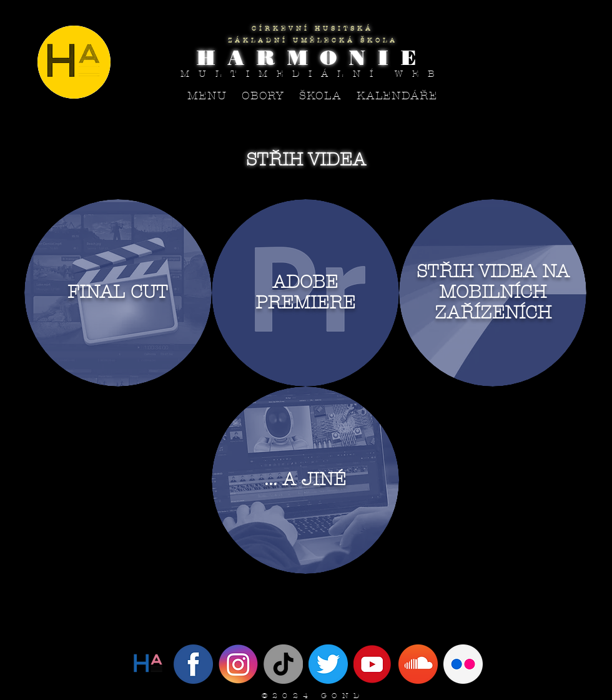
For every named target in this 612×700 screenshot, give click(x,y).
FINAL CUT (118, 292)
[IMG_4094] (328, 664)
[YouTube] (373, 664)
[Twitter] (148, 664)
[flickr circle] (463, 664)
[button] (263, 96)
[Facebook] (193, 664)
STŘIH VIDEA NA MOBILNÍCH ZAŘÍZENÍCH (493, 292)
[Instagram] (238, 664)
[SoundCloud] (418, 664)
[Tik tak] (283, 664)
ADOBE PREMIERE (305, 292)
